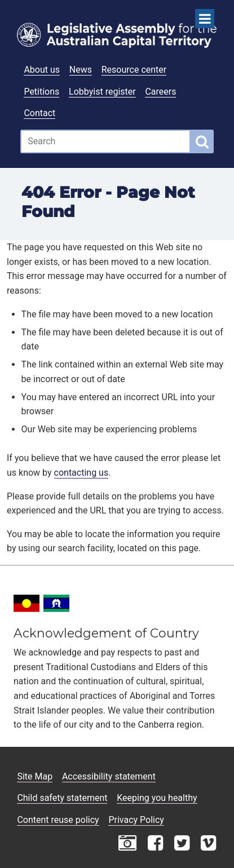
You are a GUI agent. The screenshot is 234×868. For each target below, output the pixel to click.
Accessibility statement (109, 776)
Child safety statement (62, 798)
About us (42, 70)
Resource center (134, 70)
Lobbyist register (102, 92)
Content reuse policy (58, 820)
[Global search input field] (105, 141)
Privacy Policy (136, 820)
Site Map (35, 776)
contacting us (81, 473)
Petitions (41, 92)
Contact (39, 113)
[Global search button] (202, 141)
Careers (160, 92)
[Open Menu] (205, 19)
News (81, 70)
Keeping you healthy (157, 798)
